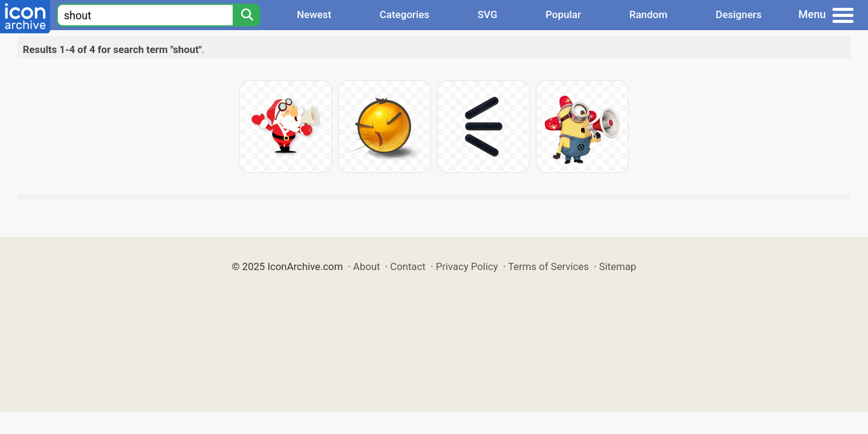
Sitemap (618, 266)
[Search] (247, 15)
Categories (405, 14)
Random (648, 14)
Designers (738, 14)
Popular (563, 14)
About (367, 266)
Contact (408, 266)
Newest (314, 14)
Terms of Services (549, 266)
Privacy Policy (467, 266)
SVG (487, 14)
